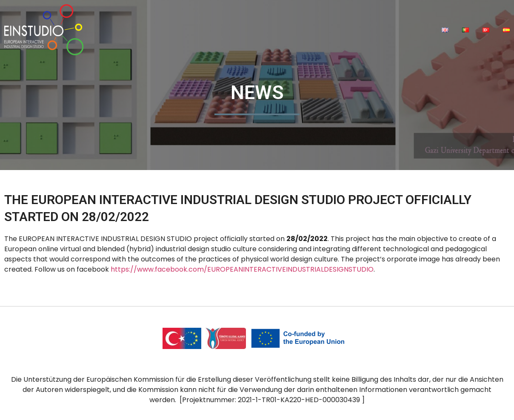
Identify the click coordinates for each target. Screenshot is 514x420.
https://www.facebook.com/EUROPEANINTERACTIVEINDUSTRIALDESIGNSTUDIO (242, 269)
